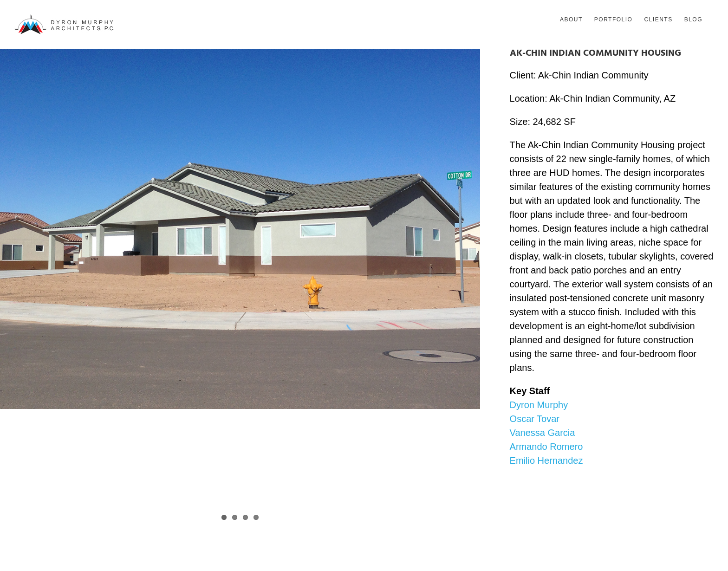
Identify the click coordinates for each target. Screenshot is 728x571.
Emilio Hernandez (546, 461)
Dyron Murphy (539, 405)
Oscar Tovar (535, 419)
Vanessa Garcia (543, 433)
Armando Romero (546, 447)
